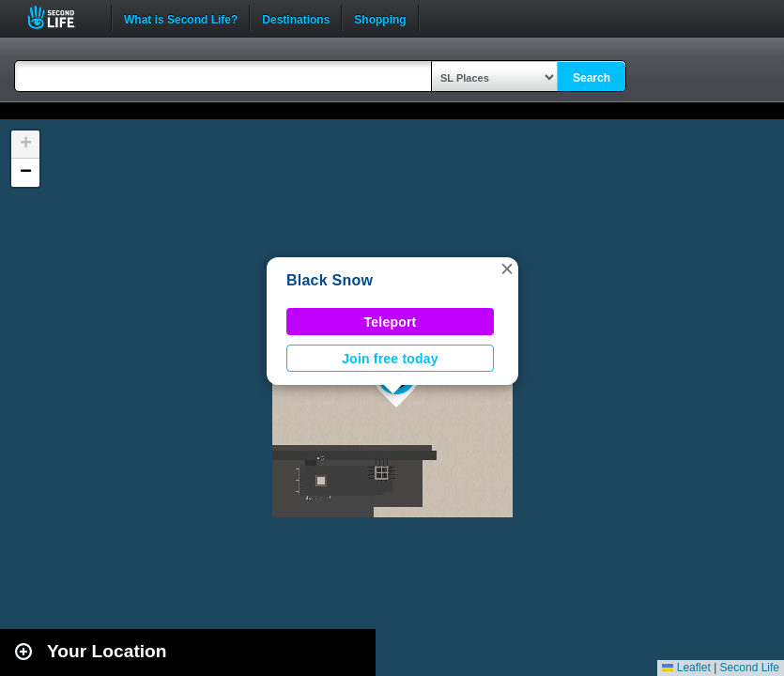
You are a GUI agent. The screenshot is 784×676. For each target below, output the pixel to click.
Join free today (390, 359)
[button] (507, 269)
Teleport (391, 322)
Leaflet (686, 668)
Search (592, 78)
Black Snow (330, 280)
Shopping (380, 18)
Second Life (61, 17)
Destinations (296, 18)
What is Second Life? (181, 18)
